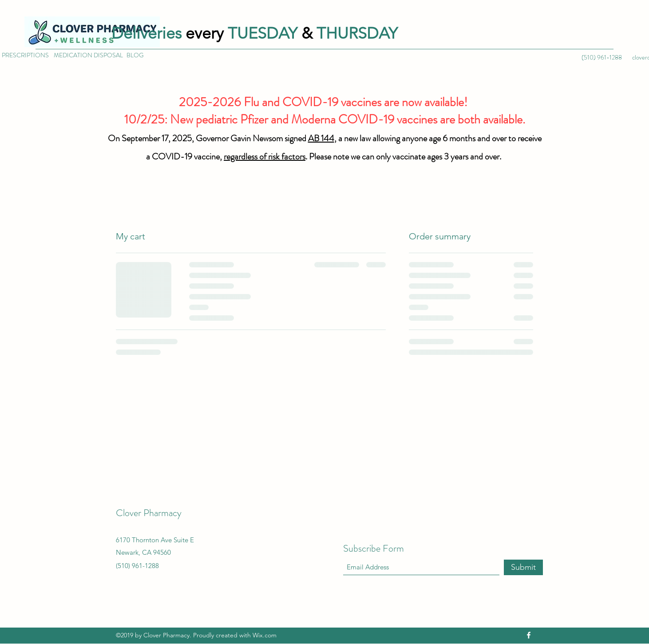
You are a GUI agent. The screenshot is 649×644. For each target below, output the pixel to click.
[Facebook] (529, 635)
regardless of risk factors (265, 157)
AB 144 (321, 138)
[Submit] (523, 567)
